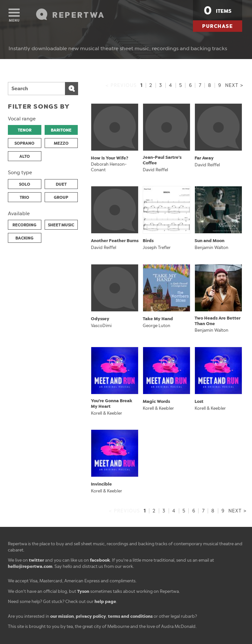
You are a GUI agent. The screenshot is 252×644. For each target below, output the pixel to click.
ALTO (25, 156)
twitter (36, 560)
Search (72, 89)
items (218, 10)
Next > (234, 85)
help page (105, 602)
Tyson (83, 591)
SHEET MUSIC (61, 225)
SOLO (25, 184)
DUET (61, 184)
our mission (62, 616)
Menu (14, 16)
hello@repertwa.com (30, 566)
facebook (100, 560)
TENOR (25, 130)
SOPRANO (24, 143)
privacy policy (91, 616)
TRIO (24, 197)
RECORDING (24, 225)
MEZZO (61, 143)
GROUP (61, 197)
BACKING (24, 238)
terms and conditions (130, 616)
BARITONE (61, 130)
